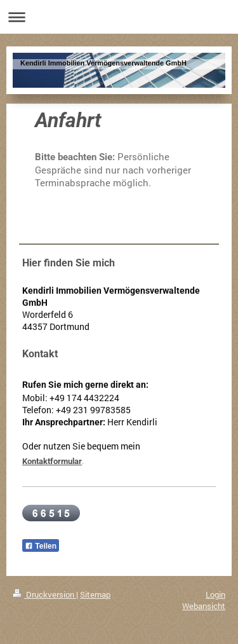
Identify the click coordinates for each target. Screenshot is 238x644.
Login (215, 594)
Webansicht (204, 606)
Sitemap (95, 594)
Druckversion (44, 594)
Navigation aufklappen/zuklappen (119, 17)
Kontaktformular (52, 461)
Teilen (41, 546)
